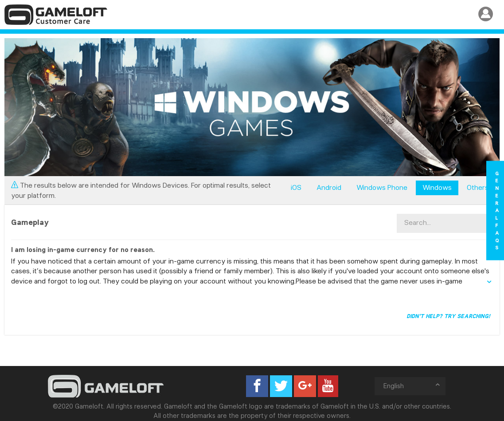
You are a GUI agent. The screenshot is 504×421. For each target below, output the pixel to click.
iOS (296, 187)
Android (329, 187)
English (412, 386)
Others (478, 187)
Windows (437, 187)
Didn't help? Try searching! (448, 316)
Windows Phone (382, 187)
